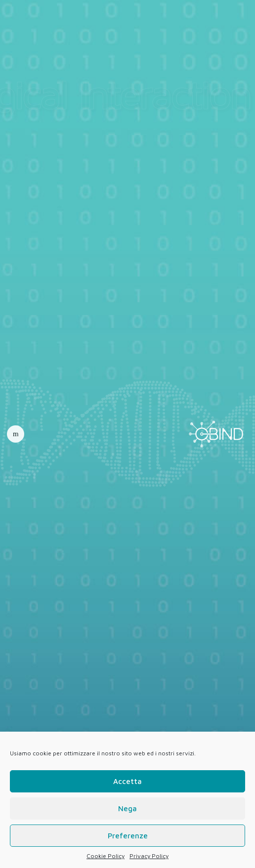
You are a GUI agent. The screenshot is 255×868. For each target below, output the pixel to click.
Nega (127, 808)
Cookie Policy (106, 856)
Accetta (127, 781)
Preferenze (128, 836)
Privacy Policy (149, 856)
